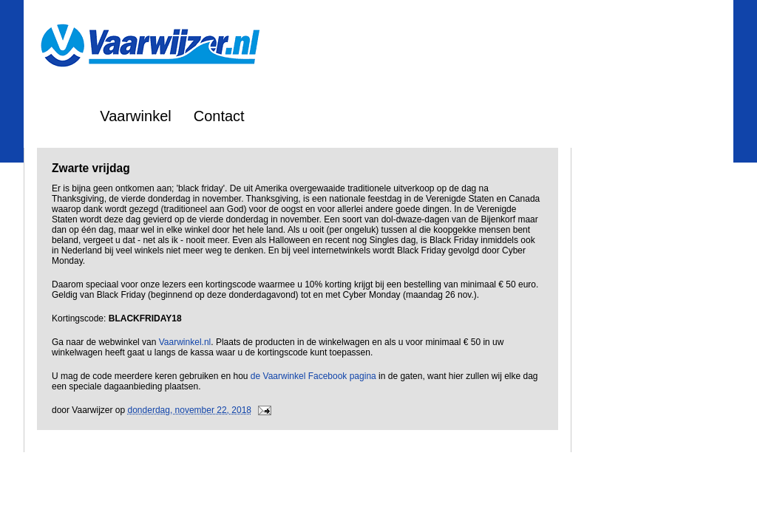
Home (58, 116)
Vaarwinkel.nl (185, 342)
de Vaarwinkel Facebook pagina (313, 376)
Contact (219, 116)
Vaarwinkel (135, 116)
